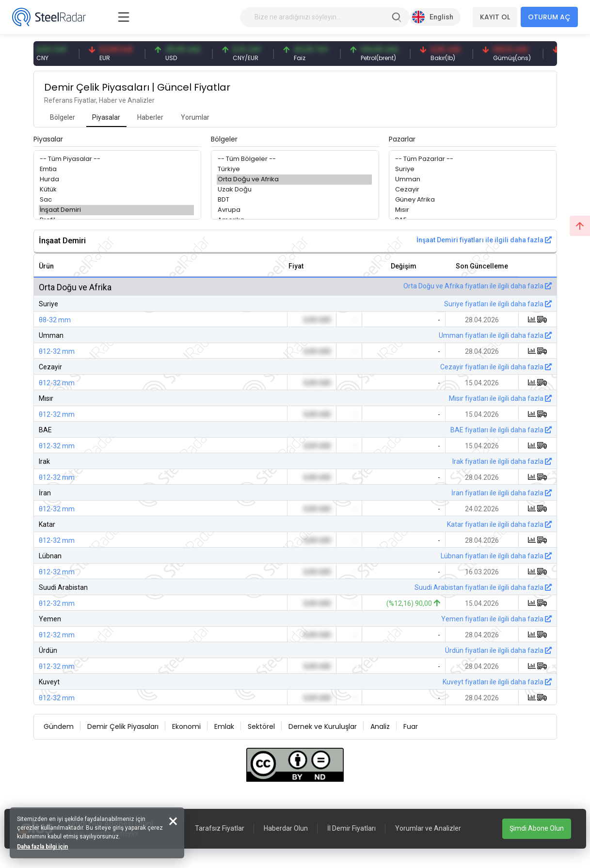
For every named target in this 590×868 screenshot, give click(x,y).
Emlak (224, 726)
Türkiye (294, 169)
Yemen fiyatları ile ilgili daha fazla (496, 619)
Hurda (116, 180)
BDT (294, 200)
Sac (116, 200)
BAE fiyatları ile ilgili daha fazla (501, 430)
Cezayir (472, 190)
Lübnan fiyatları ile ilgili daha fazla (496, 556)
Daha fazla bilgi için (42, 847)
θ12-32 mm (57, 351)
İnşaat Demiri (116, 210)
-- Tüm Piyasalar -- (116, 159)
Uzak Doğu (294, 190)
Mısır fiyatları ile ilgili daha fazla (500, 398)
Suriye (472, 169)
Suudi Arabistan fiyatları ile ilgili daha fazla (483, 587)
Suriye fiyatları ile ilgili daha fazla (498, 304)
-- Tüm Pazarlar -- (472, 159)
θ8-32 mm (55, 320)
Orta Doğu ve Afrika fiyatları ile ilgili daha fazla (478, 286)
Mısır (472, 210)
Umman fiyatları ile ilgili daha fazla (495, 335)
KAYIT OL (495, 17)
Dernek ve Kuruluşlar (323, 726)
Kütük (116, 190)
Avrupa (294, 210)
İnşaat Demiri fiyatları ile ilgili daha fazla (484, 240)
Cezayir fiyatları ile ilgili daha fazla (496, 367)
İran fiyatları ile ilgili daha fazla (502, 493)
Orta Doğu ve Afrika (294, 180)
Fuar (411, 726)
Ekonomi (186, 726)
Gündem (59, 726)
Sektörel (261, 726)
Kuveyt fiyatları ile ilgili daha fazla (497, 682)
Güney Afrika (472, 200)
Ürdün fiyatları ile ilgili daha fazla (498, 650)
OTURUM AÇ (549, 17)
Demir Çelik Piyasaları (123, 726)
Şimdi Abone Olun (537, 828)
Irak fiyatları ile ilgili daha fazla (502, 461)
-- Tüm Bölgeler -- (294, 159)
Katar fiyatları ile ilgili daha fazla (499, 524)
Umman (472, 180)
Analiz (380, 726)
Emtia (116, 169)
